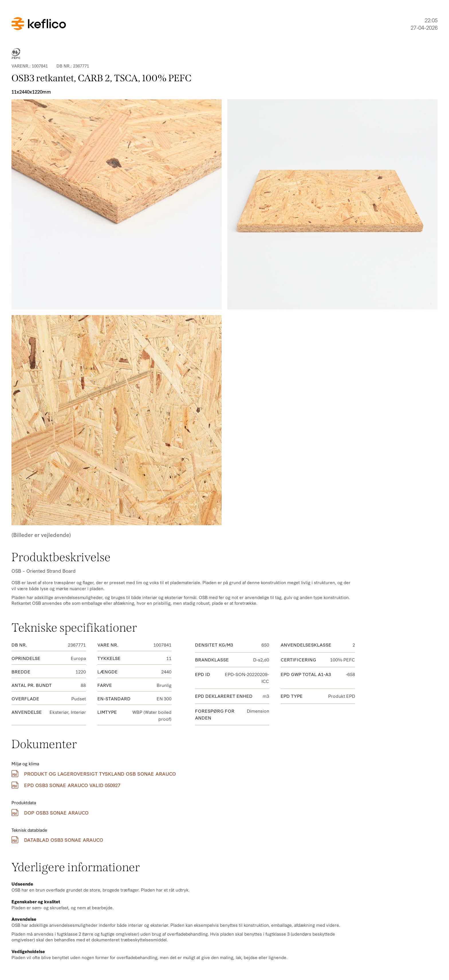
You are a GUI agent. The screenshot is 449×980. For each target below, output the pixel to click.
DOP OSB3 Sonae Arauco (50, 813)
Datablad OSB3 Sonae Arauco (57, 840)
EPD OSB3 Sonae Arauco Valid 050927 (66, 785)
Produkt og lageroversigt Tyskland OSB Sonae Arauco (94, 774)
